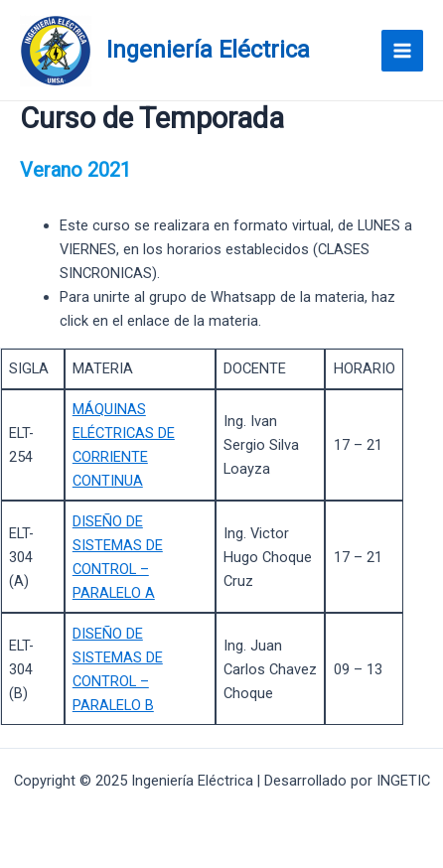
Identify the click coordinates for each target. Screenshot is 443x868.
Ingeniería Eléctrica (208, 50)
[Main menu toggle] (402, 51)
